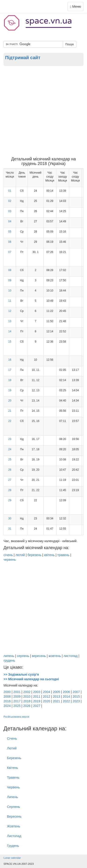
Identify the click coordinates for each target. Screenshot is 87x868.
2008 (7, 696)
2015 (76, 696)
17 (10, 370)
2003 (37, 692)
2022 (66, 701)
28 (10, 490)
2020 (47, 701)
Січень (12, 738)
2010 (27, 696)
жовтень (55, 656)
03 (10, 211)
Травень (13, 777)
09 (10, 280)
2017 (17, 701)
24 (10, 449)
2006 (66, 692)
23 (10, 439)
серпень (23, 656)
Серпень (13, 807)
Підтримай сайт (23, 58)
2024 (7, 706)
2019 (37, 701)
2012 (47, 696)
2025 (17, 706)
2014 (66, 696)
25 (10, 460)
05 (10, 232)
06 (10, 242)
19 (10, 390)
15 (10, 342)
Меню (77, 8)
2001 (17, 692)
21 (10, 411)
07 (10, 252)
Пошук (70, 44)
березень (34, 555)
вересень (39, 656)
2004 (47, 692)
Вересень (14, 816)
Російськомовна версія (16, 717)
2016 (7, 701)
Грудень (13, 846)
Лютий (12, 748)
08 (10, 270)
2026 (27, 706)
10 (10, 291)
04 (10, 221)
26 (10, 470)
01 (10, 191)
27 (10, 480)
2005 (56, 692)
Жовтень (14, 826)
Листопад (14, 836)
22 (10, 421)
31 (10, 529)
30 (10, 518)
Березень (14, 758)
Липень (12, 797)
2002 (27, 692)
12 (10, 311)
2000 (7, 692)
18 (10, 380)
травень (63, 555)
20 (10, 401)
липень (9, 656)
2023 (76, 701)
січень (8, 555)
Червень (13, 787)
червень (10, 560)
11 (10, 301)
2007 (76, 692)
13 (10, 321)
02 (10, 201)
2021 (56, 701)
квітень (49, 555)
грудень (9, 661)
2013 (56, 696)
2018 (27, 701)
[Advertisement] (43, 111)
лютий (20, 555)
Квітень (13, 768)
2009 (17, 696)
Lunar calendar (12, 858)
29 (10, 500)
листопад (71, 656)
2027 (37, 706)
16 (10, 360)
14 (10, 331)
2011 (37, 696)
